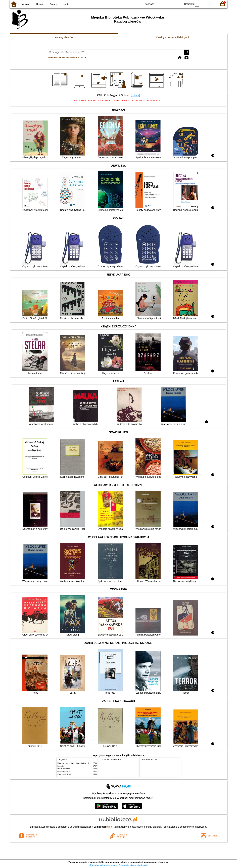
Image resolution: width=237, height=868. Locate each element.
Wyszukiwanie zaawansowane (62, 57)
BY (178, 4)
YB (172, 4)
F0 (197, 4)
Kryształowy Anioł (64, 774)
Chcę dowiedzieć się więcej (103, 865)
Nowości (26, 4)
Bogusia (61, 766)
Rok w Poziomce (64, 769)
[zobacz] (135, 95)
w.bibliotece (102, 827)
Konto (66, 4)
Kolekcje (82, 57)
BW (165, 4)
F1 (203, 4)
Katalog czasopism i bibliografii (173, 37)
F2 (211, 4)
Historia (40, 4)
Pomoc (54, 4)
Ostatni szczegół (64, 772)
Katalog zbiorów (64, 37)
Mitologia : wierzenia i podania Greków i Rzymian (76, 763)
